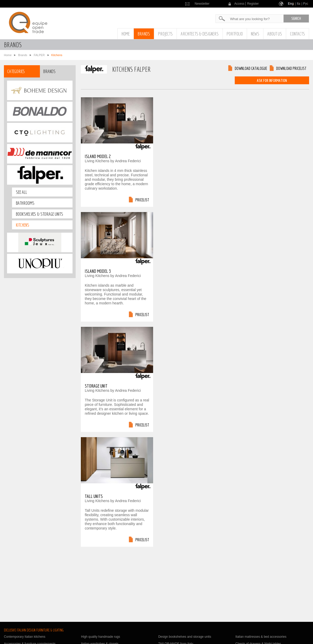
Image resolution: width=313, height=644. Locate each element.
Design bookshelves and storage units (185, 637)
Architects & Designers (200, 34)
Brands (144, 34)
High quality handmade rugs (101, 637)
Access (239, 4)
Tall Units (94, 496)
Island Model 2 (98, 156)
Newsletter (202, 4)
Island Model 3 (98, 271)
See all (22, 192)
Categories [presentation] (16, 71)
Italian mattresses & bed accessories (261, 637)
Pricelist (142, 200)
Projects (165, 34)
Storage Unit (96, 386)
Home (126, 34)
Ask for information (272, 80)
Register (253, 4)
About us (275, 34)
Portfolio (235, 34)
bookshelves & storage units (40, 214)
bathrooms (25, 203)
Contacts (297, 34)
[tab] (22, 71)
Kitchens (23, 225)
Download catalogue (251, 68)
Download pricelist (291, 68)
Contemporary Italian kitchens (25, 637)
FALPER (39, 55)
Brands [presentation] (49, 71)
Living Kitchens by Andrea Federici (113, 161)
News (255, 34)
